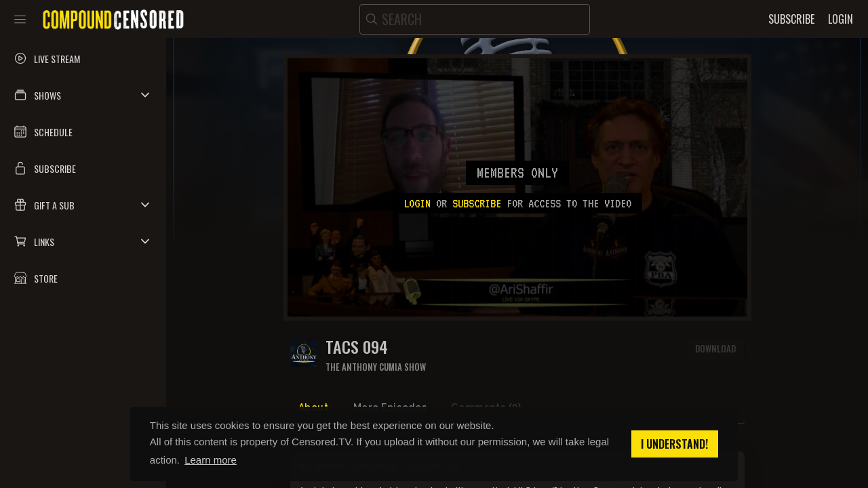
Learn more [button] (211, 460)
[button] (83, 95)
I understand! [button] (674, 444)
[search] (475, 19)
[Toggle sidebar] (20, 19)
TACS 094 (357, 347)
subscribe (477, 203)
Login (417, 203)
